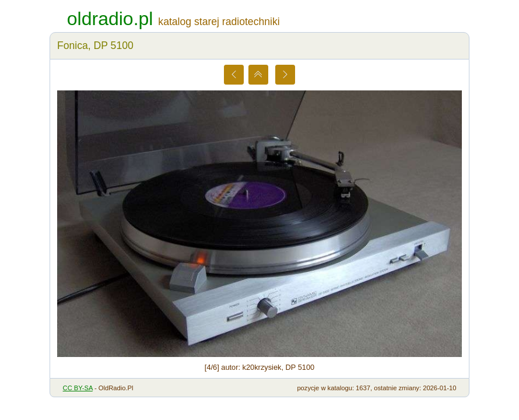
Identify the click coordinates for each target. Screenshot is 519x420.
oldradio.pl (110, 19)
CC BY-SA (78, 388)
